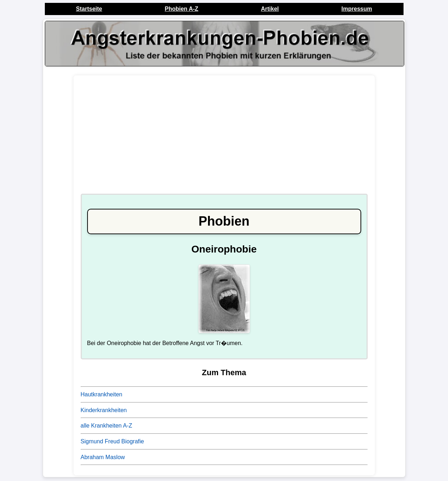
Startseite (89, 9)
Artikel (270, 9)
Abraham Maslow (103, 457)
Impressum (357, 9)
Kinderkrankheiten (104, 410)
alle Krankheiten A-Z (107, 426)
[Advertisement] (224, 138)
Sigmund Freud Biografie (112, 441)
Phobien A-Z (181, 9)
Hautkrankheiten (102, 394)
